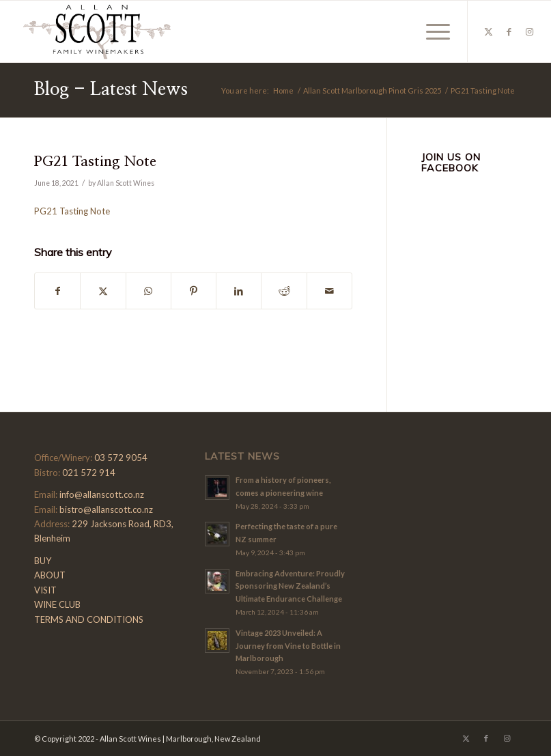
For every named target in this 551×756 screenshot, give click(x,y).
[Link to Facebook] (509, 31)
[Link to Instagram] (530, 31)
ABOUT (50, 575)
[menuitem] (431, 31)
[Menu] (431, 31)
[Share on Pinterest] (194, 291)
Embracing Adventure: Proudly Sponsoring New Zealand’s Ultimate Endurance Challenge (290, 586)
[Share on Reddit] (284, 291)
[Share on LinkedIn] (239, 291)
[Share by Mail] (329, 291)
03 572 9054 (121, 458)
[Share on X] (103, 291)
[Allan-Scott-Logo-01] (97, 31)
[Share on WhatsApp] (149, 291)
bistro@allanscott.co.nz (106, 509)
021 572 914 (89, 473)
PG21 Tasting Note (72, 211)
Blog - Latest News (111, 89)
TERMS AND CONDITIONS (89, 619)
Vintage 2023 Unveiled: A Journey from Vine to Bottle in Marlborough (288, 646)
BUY (43, 561)
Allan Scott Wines (126, 183)
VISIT (45, 590)
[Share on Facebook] (57, 291)
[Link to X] (489, 31)
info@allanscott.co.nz (102, 494)
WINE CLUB (57, 604)
